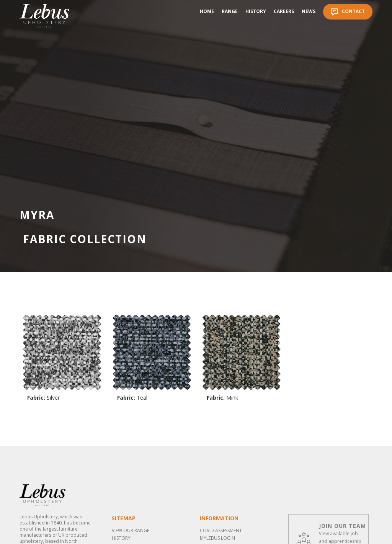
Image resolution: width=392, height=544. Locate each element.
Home (207, 11)
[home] (44, 16)
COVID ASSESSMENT (221, 530)
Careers (284, 11)
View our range (131, 530)
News (309, 11)
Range (230, 11)
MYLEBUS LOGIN (217, 538)
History (256, 11)
